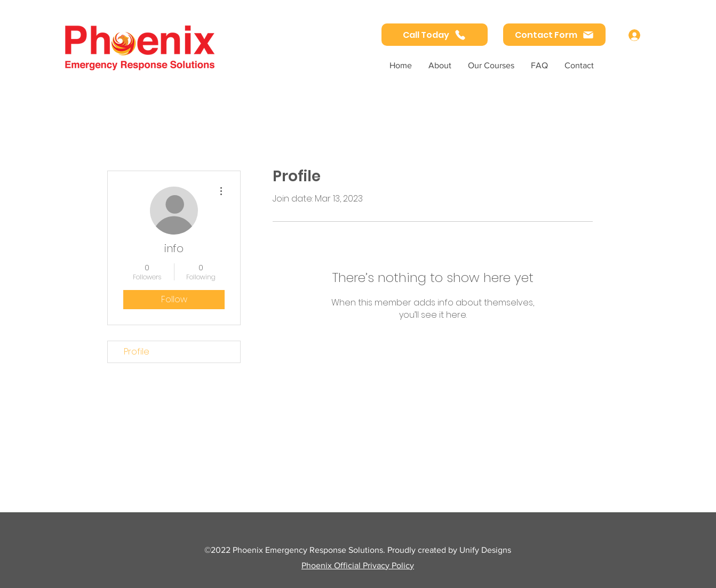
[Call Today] (435, 35)
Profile (137, 352)
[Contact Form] (554, 35)
